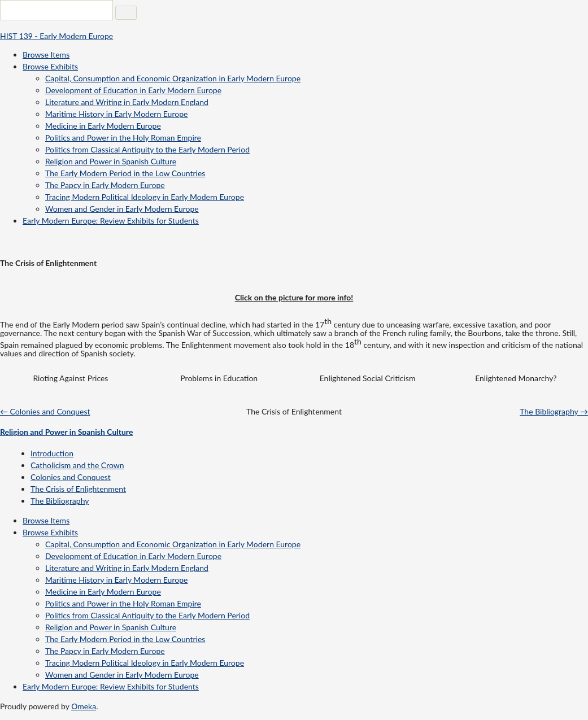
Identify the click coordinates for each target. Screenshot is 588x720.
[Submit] (126, 13)
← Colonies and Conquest (45, 411)
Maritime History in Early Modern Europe (116, 114)
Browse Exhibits (50, 66)
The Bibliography (60, 501)
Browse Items (46, 54)
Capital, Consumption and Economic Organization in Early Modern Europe (173, 78)
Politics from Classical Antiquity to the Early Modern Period (147, 149)
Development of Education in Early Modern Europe (133, 90)
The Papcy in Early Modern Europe (105, 185)
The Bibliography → (554, 411)
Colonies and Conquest (71, 477)
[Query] (56, 10)
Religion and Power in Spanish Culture (111, 161)
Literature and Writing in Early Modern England (127, 102)
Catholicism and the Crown (77, 465)
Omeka (84, 706)
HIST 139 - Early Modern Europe (56, 36)
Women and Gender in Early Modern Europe (122, 209)
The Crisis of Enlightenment (78, 489)
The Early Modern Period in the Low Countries (125, 173)
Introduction (52, 453)
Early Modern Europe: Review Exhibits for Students (111, 221)
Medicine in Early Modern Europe (103, 126)
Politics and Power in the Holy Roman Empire (123, 138)
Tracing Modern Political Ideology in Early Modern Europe (145, 197)
